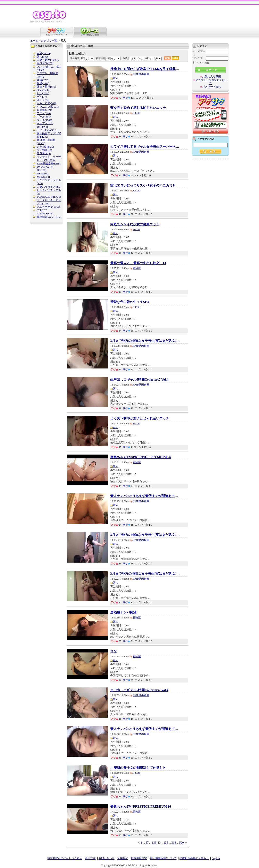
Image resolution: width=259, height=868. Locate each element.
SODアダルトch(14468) (45, 125)
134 (160, 843)
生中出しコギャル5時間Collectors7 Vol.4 (139, 380)
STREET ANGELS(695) (45, 212)
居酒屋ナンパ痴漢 (123, 612)
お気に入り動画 (212, 77)
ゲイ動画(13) (44, 150)
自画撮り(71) (44, 110)
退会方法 (90, 858)
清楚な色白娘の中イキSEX (130, 302)
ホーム (34, 41)
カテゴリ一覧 (49, 41)
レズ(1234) (43, 93)
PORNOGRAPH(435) (49, 197)
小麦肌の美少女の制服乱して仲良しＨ (138, 768)
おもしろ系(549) (46, 103)
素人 (116, 78)
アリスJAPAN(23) (47, 130)
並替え (126, 58)
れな (114, 651)
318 (174, 843)
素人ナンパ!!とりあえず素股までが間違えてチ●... (145, 496)
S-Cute (136, 113)
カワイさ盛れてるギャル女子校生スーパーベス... (145, 147)
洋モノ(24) (43, 100)
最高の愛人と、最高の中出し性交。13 (138, 263)
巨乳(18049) (44, 53)
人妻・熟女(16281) (48, 60)
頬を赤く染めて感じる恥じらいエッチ (138, 108)
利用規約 (123, 858)
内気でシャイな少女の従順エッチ (135, 224)
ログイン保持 (201, 63)
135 (166, 843)
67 (147, 843)
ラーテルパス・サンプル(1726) (49, 202)
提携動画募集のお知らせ (194, 858)
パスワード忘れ (212, 87)
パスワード (198, 58)
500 (182, 843)
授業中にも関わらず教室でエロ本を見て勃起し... (145, 69)
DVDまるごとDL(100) (45, 168)
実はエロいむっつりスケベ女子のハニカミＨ (143, 185)
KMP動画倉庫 (141, 74)
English (216, 858)
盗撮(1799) (43, 80)
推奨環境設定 (139, 858)
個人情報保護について (163, 858)
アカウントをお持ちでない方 (211, 82)
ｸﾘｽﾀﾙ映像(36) (45, 147)
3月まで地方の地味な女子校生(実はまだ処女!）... (145, 341)
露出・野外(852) (46, 87)
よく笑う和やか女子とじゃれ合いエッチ (140, 418)
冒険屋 (137, 268)
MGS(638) (43, 173)
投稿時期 (101, 58)
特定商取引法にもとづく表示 (65, 858)
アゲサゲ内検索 (206, 139)
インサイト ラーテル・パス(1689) (49, 158)
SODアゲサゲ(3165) (48, 207)
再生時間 (75, 58)
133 (154, 843)
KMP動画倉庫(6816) (49, 163)
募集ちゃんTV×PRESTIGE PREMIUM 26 (141, 457)
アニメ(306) (44, 113)
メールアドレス (199, 53)
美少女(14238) (45, 63)
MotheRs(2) (43, 177)
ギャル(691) (44, 117)
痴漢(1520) (43, 83)
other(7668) (43, 90)
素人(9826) (43, 57)
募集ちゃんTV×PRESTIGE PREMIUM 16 (141, 807)
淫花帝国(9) (44, 153)
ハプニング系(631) (48, 107)
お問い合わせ (107, 858)
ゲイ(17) (42, 97)
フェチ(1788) (44, 120)
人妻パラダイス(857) (49, 187)
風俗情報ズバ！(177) (49, 217)
